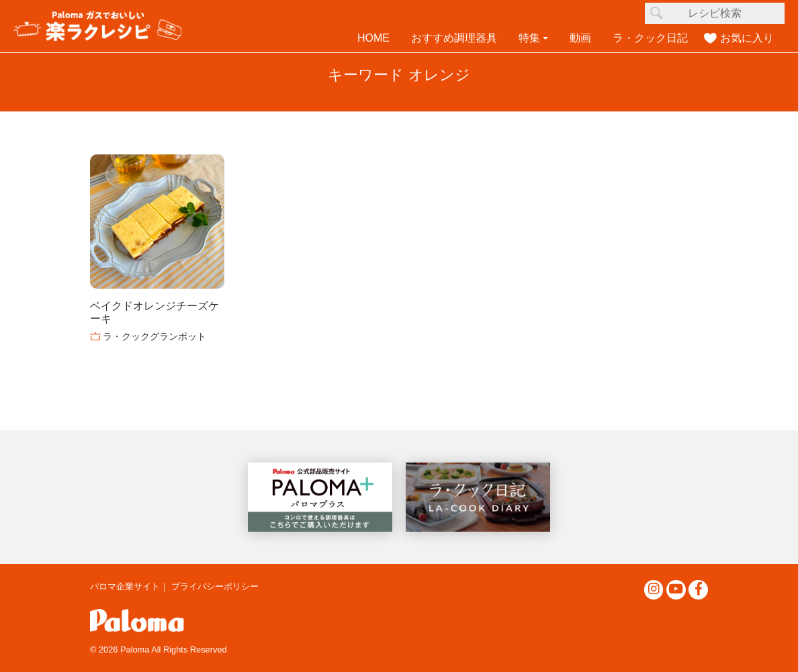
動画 (580, 38)
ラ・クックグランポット (154, 336)
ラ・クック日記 (650, 38)
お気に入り (747, 38)
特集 (529, 38)
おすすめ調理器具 (454, 38)
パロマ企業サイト (125, 586)
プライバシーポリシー (215, 586)
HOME (373, 38)
